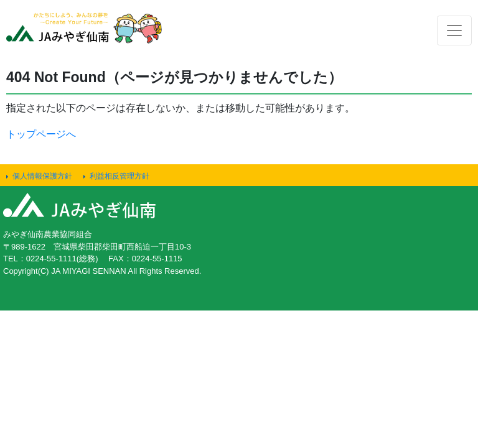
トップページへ (41, 134)
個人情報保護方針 (42, 176)
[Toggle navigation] (454, 30)
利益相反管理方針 (119, 176)
